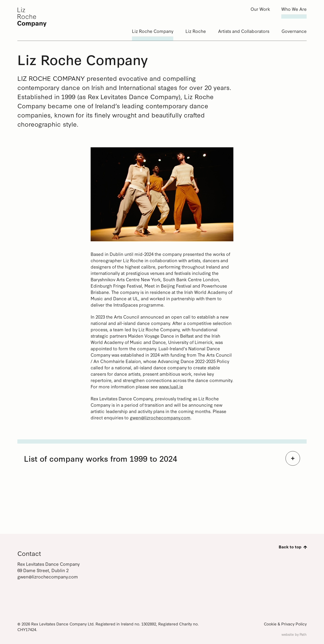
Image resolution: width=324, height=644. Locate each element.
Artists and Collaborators (244, 31)
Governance (294, 31)
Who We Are (294, 9)
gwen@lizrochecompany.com (160, 417)
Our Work (260, 9)
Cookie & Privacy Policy (285, 624)
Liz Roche (196, 31)
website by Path (294, 634)
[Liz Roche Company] (41, 17)
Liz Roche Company (153, 31)
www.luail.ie (171, 386)
